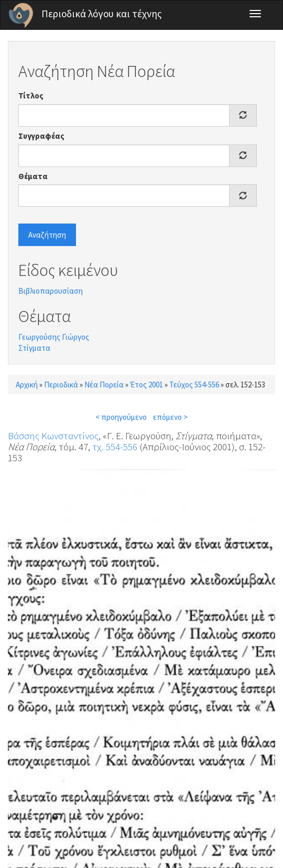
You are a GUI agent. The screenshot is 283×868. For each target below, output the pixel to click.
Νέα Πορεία (104, 385)
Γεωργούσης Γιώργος (54, 337)
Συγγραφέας (41, 136)
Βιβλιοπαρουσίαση (51, 291)
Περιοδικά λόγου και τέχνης (102, 14)
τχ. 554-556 (115, 447)
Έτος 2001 (146, 385)
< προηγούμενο (121, 417)
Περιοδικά (61, 385)
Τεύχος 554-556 (194, 385)
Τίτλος (31, 96)
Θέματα (33, 176)
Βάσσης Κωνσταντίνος (53, 436)
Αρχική (27, 385)
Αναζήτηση (47, 235)
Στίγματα (34, 348)
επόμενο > (170, 417)
